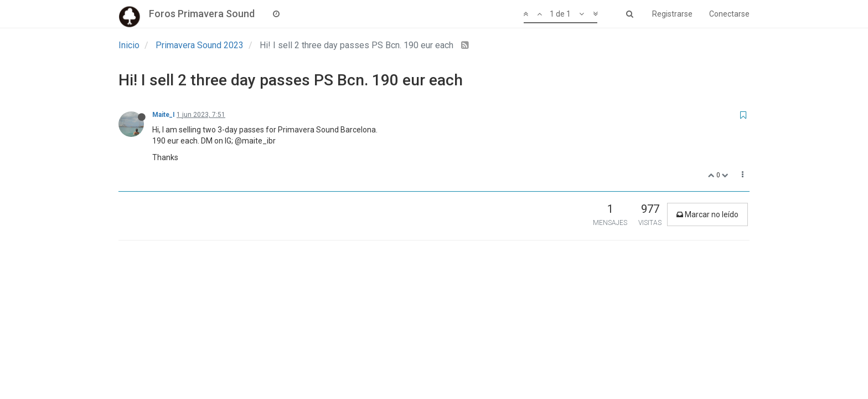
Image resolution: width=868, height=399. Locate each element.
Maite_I (164, 115)
